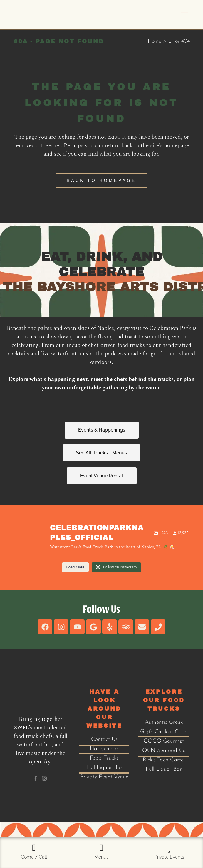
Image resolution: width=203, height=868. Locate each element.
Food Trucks (104, 758)
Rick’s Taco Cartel (164, 760)
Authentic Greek (164, 722)
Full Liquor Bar (104, 768)
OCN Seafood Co (164, 751)
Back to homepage (101, 180)
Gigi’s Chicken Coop (164, 732)
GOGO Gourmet (164, 741)
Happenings (104, 749)
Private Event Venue (104, 777)
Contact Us (104, 739)
